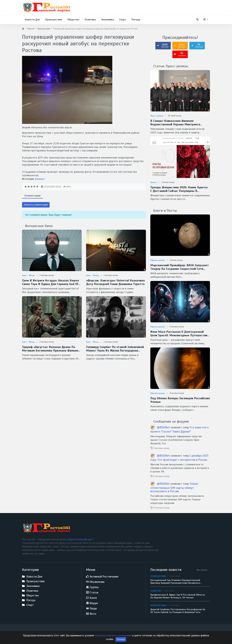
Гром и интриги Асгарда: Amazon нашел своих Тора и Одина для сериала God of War (50, 282)
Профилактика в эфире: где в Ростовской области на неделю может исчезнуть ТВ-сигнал (178, 596)
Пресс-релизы (157, 116)
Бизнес (154, 182)
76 (197, 45)
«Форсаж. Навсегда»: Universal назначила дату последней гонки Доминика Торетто (115, 282)
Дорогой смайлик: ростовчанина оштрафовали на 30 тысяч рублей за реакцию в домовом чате (178, 611)
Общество (156, 591)
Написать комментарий (36, 205)
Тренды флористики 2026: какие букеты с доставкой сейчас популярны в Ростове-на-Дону (179, 189)
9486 (180, 45)
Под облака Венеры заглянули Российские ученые (180, 400)
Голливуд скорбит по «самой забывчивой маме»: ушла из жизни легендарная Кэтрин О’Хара (115, 349)
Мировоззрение (158, 260)
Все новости (202, 570)
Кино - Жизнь (28, 275)
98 (180, 54)
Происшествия (158, 576)
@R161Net (164, 427)
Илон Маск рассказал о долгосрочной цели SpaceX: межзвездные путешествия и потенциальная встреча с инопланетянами (180, 334)
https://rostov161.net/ (81, 539)
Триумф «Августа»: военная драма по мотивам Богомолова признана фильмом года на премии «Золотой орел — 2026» (51, 349)
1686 (163, 45)
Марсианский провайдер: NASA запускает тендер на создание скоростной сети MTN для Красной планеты (180, 267)
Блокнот (40, 179)
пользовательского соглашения (113, 640)
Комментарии (32, 196)
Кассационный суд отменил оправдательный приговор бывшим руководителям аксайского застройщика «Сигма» (175, 582)
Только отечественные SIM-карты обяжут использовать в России (174, 487)
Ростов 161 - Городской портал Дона (44, 634)
